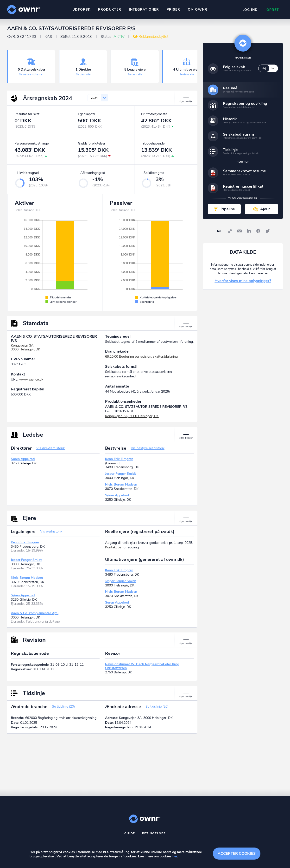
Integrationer (144, 10)
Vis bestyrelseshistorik (148, 448)
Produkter (110, 10)
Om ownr (198, 10)
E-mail (240, 231)
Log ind (250, 10)
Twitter (268, 231)
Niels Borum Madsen (121, 484)
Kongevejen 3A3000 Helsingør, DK (25, 348)
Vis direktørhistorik (50, 448)
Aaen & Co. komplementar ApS (35, 613)
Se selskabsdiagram (32, 74)
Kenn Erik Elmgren (119, 459)
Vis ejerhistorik (51, 531)
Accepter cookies (237, 854)
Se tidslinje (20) (63, 707)
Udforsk (81, 10)
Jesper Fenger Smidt (120, 474)
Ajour (265, 209)
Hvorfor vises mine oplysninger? (243, 281)
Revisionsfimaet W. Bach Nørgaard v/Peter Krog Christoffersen (142, 666)
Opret (273, 10)
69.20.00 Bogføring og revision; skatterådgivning (141, 357)
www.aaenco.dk (31, 379)
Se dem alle (83, 74)
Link (230, 231)
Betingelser (154, 833)
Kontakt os (113, 547)
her (175, 856)
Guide (130, 833)
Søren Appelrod (23, 459)
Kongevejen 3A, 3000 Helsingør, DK (132, 416)
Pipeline (228, 209)
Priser (173, 10)
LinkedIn (249, 231)
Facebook (258, 231)
